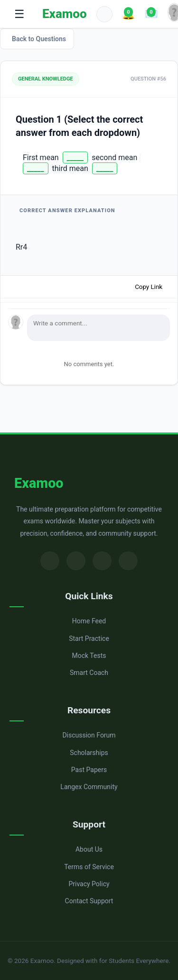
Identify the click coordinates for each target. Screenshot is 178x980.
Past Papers (89, 770)
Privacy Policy (89, 884)
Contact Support (89, 901)
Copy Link (149, 287)
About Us (89, 849)
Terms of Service (89, 867)
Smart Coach (89, 673)
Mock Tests (89, 656)
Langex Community (89, 787)
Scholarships (89, 753)
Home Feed (89, 621)
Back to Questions (39, 39)
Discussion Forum (89, 735)
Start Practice (89, 638)
